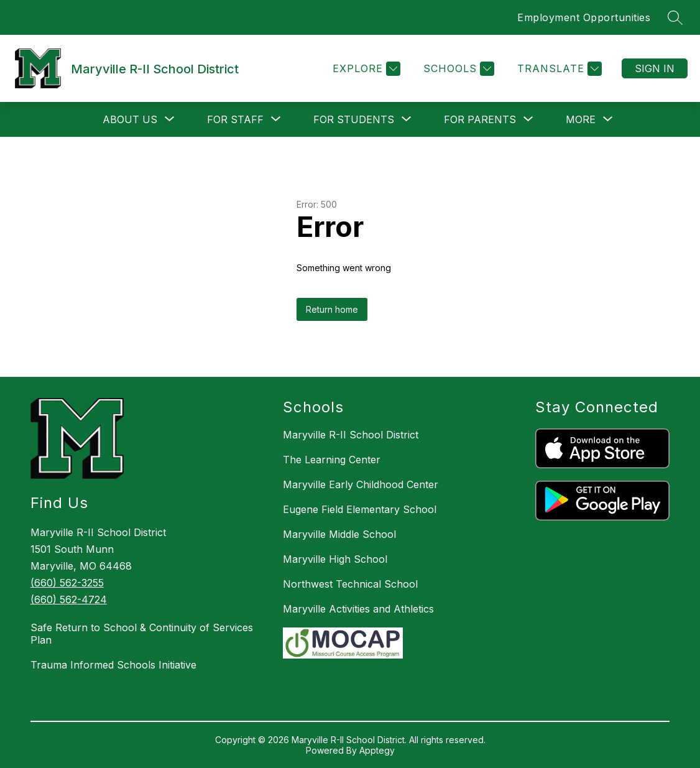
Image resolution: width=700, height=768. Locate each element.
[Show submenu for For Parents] (480, 119)
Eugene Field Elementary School (360, 509)
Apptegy (377, 750)
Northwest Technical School (350, 584)
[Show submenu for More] (581, 119)
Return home (332, 309)
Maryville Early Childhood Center (361, 484)
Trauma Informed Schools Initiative (113, 665)
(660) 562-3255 (67, 583)
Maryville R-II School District (351, 435)
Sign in (655, 68)
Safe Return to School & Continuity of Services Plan (142, 634)
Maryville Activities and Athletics (358, 609)
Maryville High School (335, 559)
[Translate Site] (558, 69)
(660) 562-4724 (69, 599)
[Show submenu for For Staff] (235, 119)
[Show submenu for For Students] (354, 119)
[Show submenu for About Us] (130, 119)
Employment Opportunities (584, 17)
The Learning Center (332, 460)
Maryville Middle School (339, 534)
